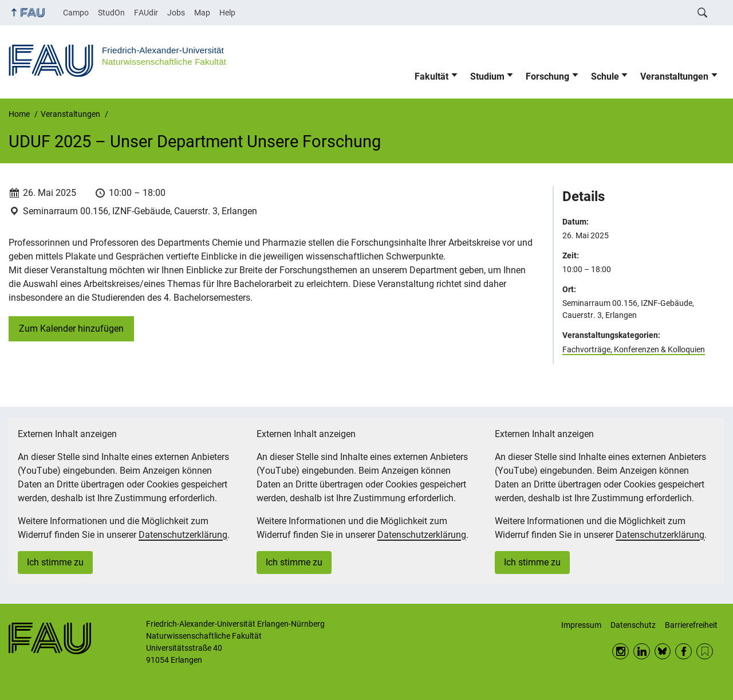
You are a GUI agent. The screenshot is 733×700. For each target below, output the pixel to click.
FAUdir (146, 13)
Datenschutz (633, 625)
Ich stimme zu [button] (55, 562)
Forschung (547, 76)
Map (202, 13)
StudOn (111, 13)
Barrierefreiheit (691, 625)
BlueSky (663, 652)
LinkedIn (642, 652)
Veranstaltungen (674, 76)
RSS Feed (705, 652)
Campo (76, 13)
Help (227, 13)
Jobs (176, 13)
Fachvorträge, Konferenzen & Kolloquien (634, 349)
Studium (487, 76)
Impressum (581, 625)
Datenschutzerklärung (183, 535)
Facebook (683, 652)
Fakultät (431, 76)
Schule (605, 76)
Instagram (620, 652)
